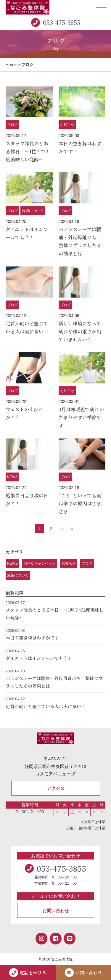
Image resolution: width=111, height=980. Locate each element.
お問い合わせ (56, 911)
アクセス (56, 788)
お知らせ (67, 125)
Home (11, 65)
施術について (33, 211)
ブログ (12, 125)
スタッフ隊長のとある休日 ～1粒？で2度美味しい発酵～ (27, 151)
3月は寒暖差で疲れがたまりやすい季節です (81, 417)
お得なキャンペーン (40, 563)
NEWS (12, 477)
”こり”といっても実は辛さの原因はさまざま (80, 503)
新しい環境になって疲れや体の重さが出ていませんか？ (80, 331)
